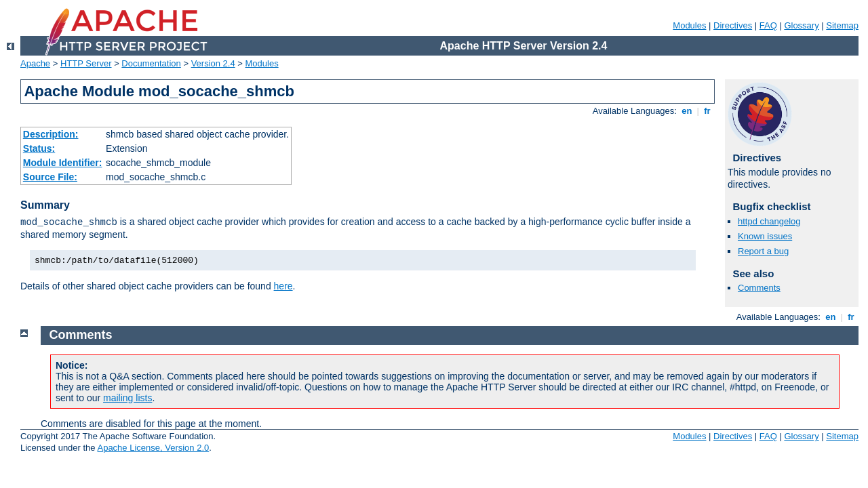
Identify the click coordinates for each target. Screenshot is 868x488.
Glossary (801, 25)
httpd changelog (769, 221)
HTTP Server (86, 63)
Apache (35, 63)
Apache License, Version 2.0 (153, 448)
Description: (51, 134)
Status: (39, 148)
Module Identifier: (63, 163)
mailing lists (127, 398)
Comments (759, 288)
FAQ (768, 25)
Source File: (50, 177)
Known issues (765, 236)
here (283, 286)
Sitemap (842, 25)
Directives (733, 25)
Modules (689, 25)
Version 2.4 (213, 63)
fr (708, 111)
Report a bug (763, 251)
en (687, 111)
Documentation (151, 63)
